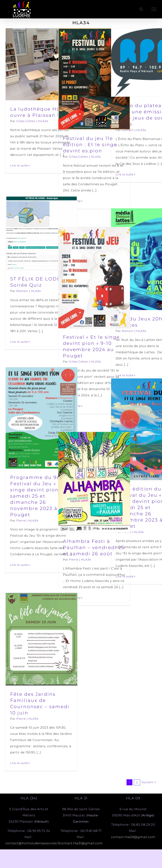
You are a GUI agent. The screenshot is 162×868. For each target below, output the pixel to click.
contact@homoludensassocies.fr (33, 843)
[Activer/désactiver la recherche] (141, 9)
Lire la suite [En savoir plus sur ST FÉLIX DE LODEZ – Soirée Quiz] (19, 342)
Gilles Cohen (26, 121)
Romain (128, 130)
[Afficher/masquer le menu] (154, 9)
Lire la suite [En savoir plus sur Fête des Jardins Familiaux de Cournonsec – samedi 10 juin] (19, 763)
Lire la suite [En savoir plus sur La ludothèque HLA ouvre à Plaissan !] (19, 165)
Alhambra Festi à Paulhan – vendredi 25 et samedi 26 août (94, 547)
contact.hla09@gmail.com (133, 837)
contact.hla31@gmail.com (81, 843)
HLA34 (43, 121)
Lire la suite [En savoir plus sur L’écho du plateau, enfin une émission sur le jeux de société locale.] (125, 174)
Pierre (21, 520)
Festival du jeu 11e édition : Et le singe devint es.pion (90, 145)
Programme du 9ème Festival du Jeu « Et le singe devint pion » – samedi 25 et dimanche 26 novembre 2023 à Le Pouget (40, 496)
